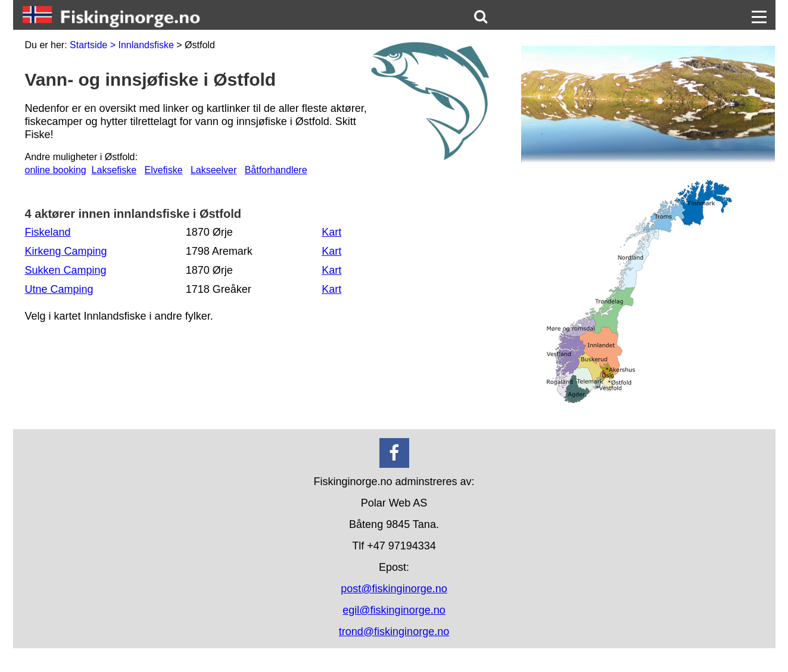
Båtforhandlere (276, 170)
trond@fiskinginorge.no (394, 632)
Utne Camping (59, 289)
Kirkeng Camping (66, 251)
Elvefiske (164, 170)
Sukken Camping (66, 270)
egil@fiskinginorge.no (394, 610)
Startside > (94, 45)
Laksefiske (114, 170)
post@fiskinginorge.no (394, 589)
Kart (331, 232)
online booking (56, 170)
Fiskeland (48, 232)
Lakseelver (214, 170)
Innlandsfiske (146, 45)
